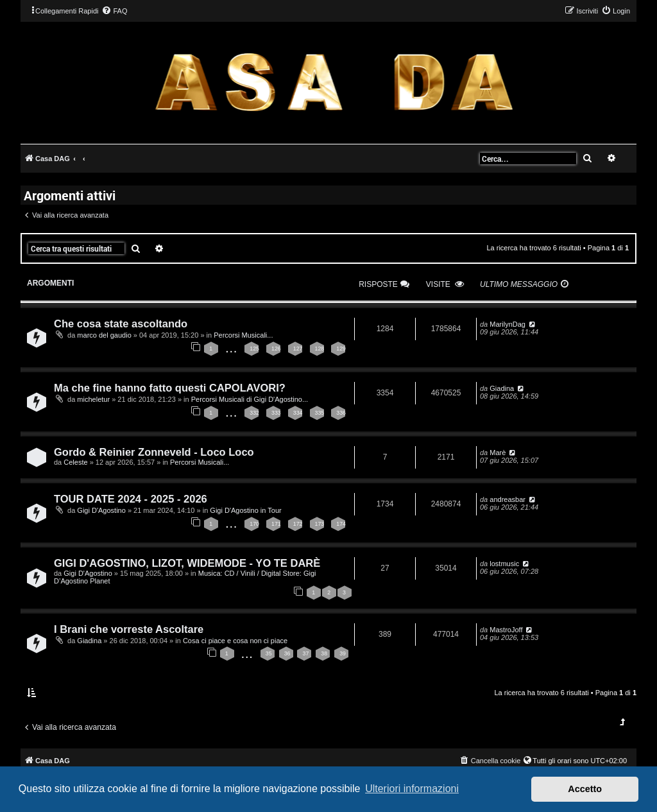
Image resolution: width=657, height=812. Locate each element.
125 (254, 349)
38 (324, 653)
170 (254, 524)
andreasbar (508, 499)
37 (305, 653)
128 (320, 349)
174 (341, 524)
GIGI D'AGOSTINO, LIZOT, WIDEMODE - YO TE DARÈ (187, 563)
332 (254, 413)
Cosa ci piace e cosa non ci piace (235, 641)
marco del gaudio (104, 335)
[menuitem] (114, 11)
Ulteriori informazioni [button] (412, 789)
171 (276, 524)
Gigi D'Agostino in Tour (245, 510)
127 (298, 349)
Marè (498, 453)
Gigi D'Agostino (101, 510)
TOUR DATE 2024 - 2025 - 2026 (131, 499)
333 (276, 413)
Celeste (75, 462)
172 (298, 524)
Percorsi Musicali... (243, 335)
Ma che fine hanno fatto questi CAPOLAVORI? (170, 388)
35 (269, 653)
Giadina (502, 388)
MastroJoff (506, 630)
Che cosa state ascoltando (121, 324)
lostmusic (504, 564)
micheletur (93, 399)
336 (341, 413)
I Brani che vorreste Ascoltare (129, 629)
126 (276, 349)
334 (298, 413)
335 (320, 413)
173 (320, 524)
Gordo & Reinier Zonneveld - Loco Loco (154, 452)
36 (287, 653)
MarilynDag (508, 324)
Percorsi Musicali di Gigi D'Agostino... (250, 399)
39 (343, 653)
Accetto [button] (585, 789)
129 (341, 349)
